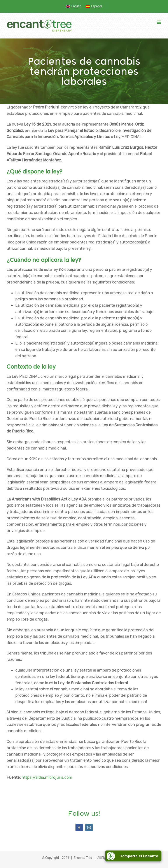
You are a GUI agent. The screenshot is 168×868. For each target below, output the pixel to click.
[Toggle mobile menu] (159, 22)
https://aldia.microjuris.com (47, 777)
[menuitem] (74, 6)
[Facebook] (79, 828)
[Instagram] (89, 828)
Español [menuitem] (96, 6)
